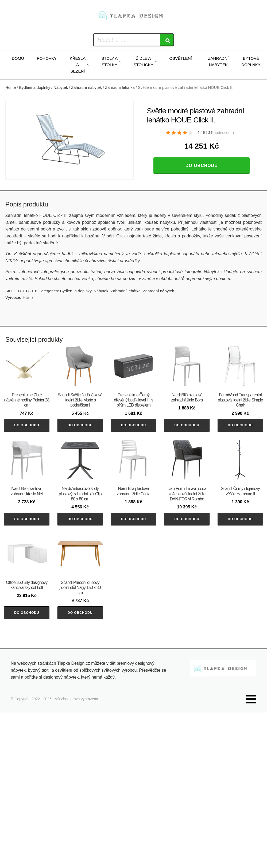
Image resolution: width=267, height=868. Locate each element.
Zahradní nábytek (218, 61)
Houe (28, 298)
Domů (18, 58)
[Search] (167, 40)
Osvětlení (180, 58)
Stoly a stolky (109, 61)
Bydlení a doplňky (35, 87)
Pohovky (47, 58)
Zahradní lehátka (120, 87)
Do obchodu (202, 166)
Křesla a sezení (78, 65)
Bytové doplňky (251, 61)
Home (11, 87)
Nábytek (61, 87)
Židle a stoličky (144, 61)
